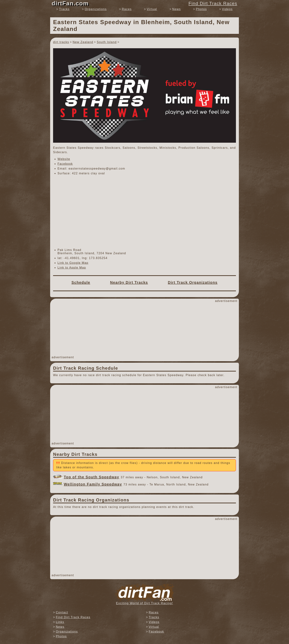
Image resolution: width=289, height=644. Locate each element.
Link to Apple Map (72, 268)
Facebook (65, 164)
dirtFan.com (70, 3)
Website (64, 159)
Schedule (81, 282)
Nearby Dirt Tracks (129, 282)
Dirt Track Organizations (193, 282)
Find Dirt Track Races (213, 3)
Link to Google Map (73, 263)
